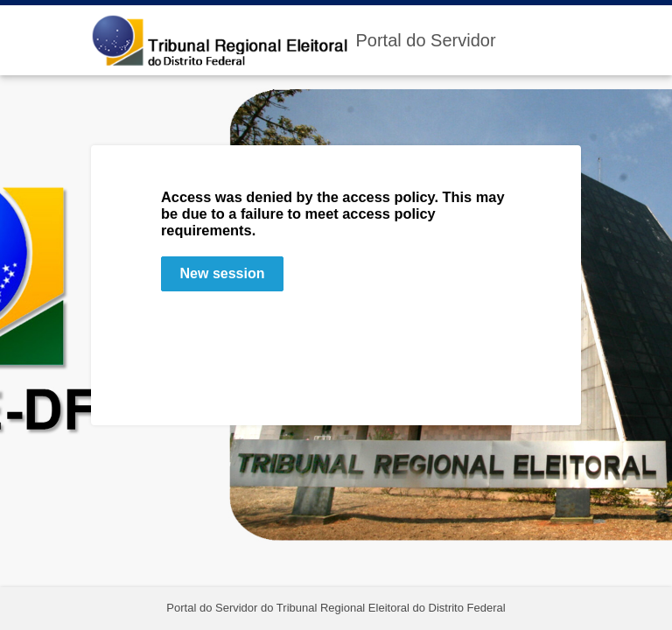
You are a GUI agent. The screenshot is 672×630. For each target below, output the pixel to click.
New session (223, 273)
